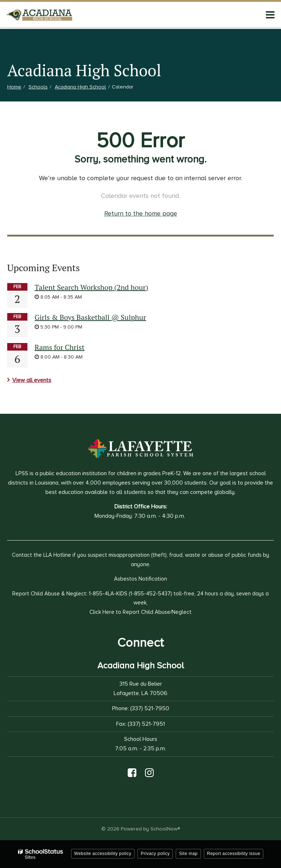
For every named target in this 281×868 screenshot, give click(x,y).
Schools (38, 87)
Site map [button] (188, 854)
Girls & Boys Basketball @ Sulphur (90, 317)
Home (14, 87)
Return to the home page (141, 213)
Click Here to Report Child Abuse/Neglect (140, 612)
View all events (32, 380)
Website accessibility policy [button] (103, 854)
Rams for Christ (60, 347)
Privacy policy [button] (155, 854)
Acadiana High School (80, 87)
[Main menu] (270, 14)
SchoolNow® (165, 829)
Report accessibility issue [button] (234, 854)
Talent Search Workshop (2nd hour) (91, 287)
